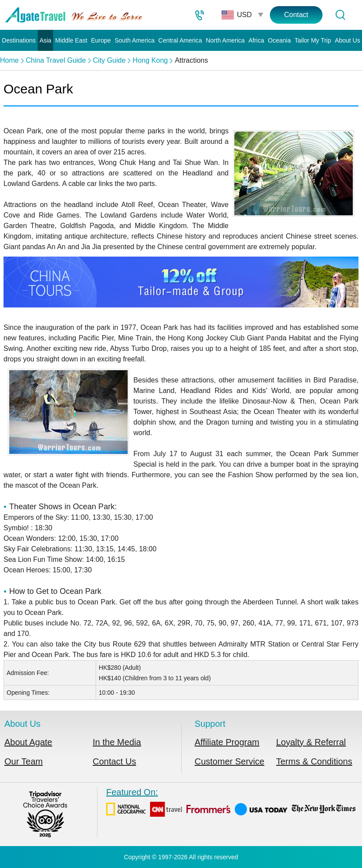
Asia (45, 40)
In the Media (117, 742)
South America (134, 40)
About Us (348, 40)
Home (9, 60)
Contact (296, 15)
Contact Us (114, 761)
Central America (180, 40)
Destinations (19, 40)
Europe (101, 40)
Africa (256, 40)
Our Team (23, 761)
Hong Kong (150, 60)
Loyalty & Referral (311, 742)
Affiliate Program (227, 742)
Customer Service (230, 761)
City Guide (109, 60)
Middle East (71, 40)
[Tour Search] (340, 15)
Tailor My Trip (313, 40)
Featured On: (232, 802)
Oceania (280, 40)
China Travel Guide (56, 60)
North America (225, 40)
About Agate (28, 742)
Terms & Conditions (314, 761)
